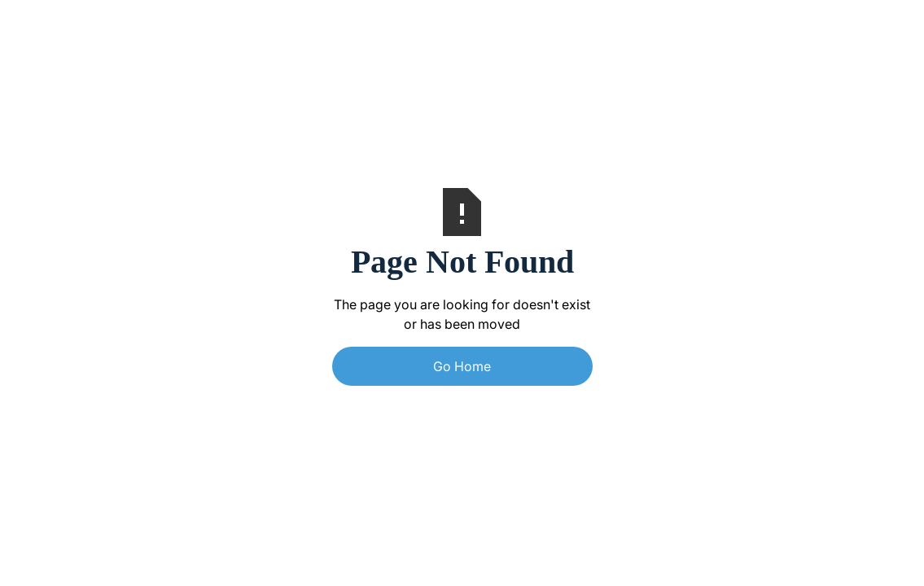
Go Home (462, 366)
